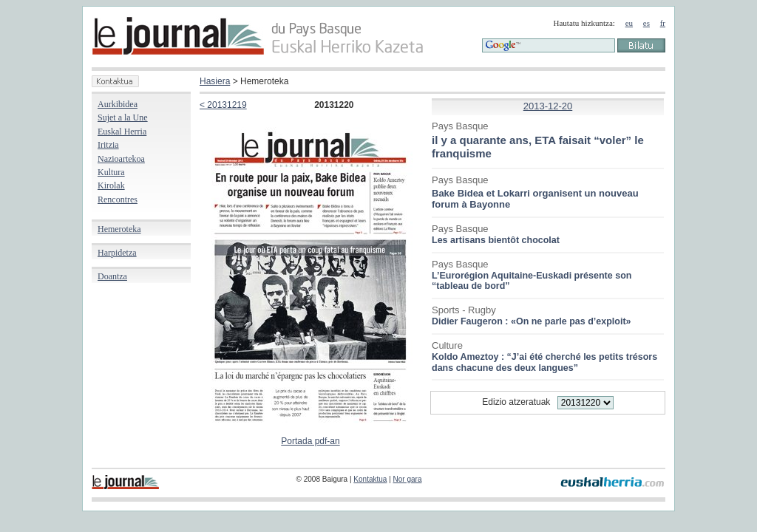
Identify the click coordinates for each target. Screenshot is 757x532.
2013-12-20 (548, 106)
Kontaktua (370, 479)
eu (629, 23)
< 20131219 (223, 105)
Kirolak (111, 185)
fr (663, 23)
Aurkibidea (118, 104)
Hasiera (215, 81)
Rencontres (118, 199)
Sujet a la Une (123, 117)
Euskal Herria (122, 132)
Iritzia (108, 145)
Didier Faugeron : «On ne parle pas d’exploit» (532, 321)
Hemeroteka (119, 229)
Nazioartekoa (121, 159)
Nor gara (408, 479)
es (646, 23)
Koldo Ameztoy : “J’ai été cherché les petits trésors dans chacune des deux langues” (544, 362)
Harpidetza (117, 253)
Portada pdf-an (310, 441)
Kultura (111, 172)
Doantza (112, 276)
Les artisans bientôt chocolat (496, 240)
